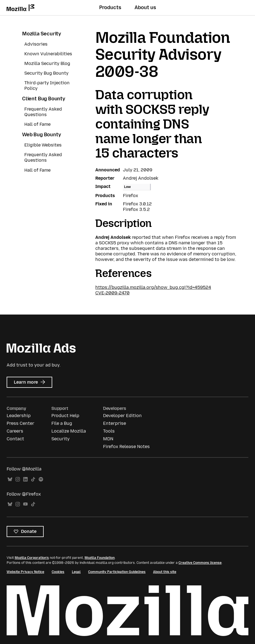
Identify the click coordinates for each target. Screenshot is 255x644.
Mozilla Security (42, 34)
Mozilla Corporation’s (32, 558)
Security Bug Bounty (46, 73)
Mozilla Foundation (100, 558)
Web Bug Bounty (41, 135)
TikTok (33, 479)
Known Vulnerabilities (48, 54)
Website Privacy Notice (25, 572)
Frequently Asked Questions (43, 112)
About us (145, 7)
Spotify (41, 479)
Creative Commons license (200, 563)
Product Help (65, 416)
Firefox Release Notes (126, 447)
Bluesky (10, 479)
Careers (15, 431)
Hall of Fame (37, 124)
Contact (15, 439)
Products (110, 7)
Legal (76, 572)
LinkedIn (25, 479)
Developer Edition (122, 416)
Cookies (58, 572)
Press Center (20, 423)
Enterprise (115, 423)
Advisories (36, 44)
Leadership (19, 416)
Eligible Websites (43, 145)
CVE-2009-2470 (112, 293)
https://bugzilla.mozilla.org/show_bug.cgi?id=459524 (153, 287)
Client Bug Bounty (44, 99)
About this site (165, 572)
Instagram (18, 479)
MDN (108, 439)
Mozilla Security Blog (47, 63)
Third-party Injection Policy (47, 86)
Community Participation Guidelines (117, 572)
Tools (109, 431)
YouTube (25, 504)
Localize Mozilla (69, 431)
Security (61, 439)
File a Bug (62, 423)
